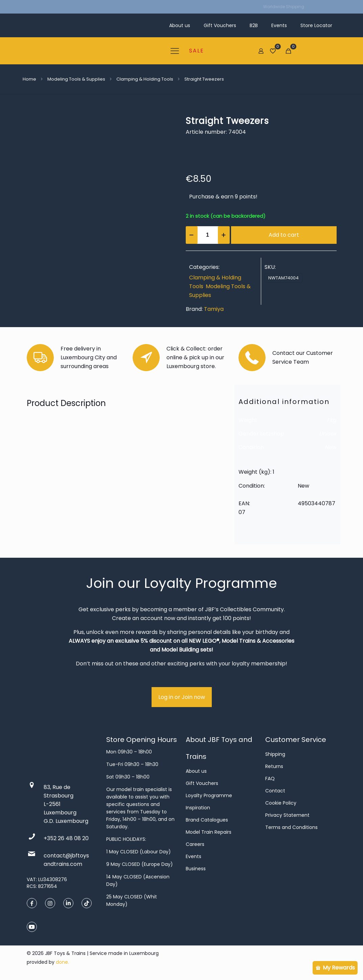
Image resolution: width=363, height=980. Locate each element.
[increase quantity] (224, 235)
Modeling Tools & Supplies (76, 79)
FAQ (270, 779)
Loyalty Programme (209, 795)
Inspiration (198, 808)
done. (62, 962)
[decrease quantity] (192, 235)
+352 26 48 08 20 (66, 838)
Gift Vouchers (202, 783)
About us (196, 771)
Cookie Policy (281, 803)
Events (194, 856)
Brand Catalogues (207, 820)
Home (29, 79)
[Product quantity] (208, 235)
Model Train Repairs (209, 832)
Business (196, 869)
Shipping (275, 754)
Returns (274, 766)
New (331, 447)
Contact (275, 791)
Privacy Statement (287, 815)
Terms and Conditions (291, 827)
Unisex (328, 434)
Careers (195, 844)
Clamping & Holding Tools (145, 79)
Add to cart (284, 235)
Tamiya (214, 309)
